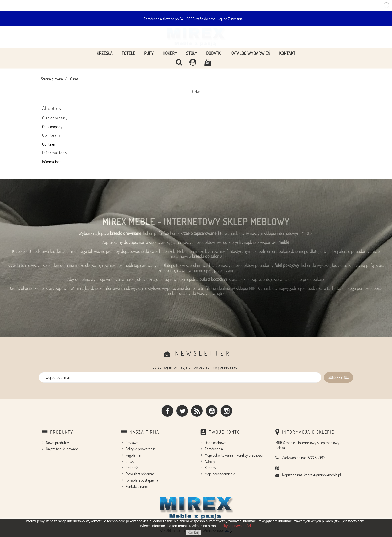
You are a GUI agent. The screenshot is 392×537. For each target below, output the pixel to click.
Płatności (132, 468)
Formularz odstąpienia (142, 480)
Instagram (226, 411)
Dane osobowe (216, 443)
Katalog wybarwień (250, 53)
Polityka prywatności (141, 449)
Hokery (170, 53)
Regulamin (133, 455)
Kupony (210, 468)
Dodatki (214, 53)
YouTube (212, 411)
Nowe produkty (57, 443)
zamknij (194, 533)
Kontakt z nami (137, 486)
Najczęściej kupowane (62, 449)
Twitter (182, 411)
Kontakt (287, 53)
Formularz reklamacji (141, 474)
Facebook (167, 411)
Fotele (128, 53)
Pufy (149, 53)
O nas (130, 461)
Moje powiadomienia (220, 474)
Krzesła (105, 53)
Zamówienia (214, 449)
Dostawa (132, 443)
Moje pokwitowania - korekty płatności (234, 455)
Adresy (210, 461)
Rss (197, 411)
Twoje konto (225, 432)
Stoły (192, 53)
